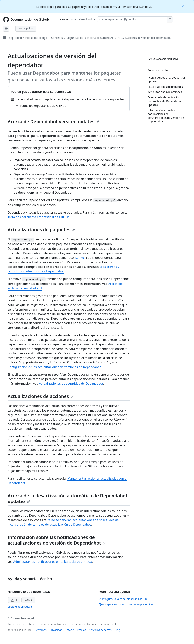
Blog (117, 630)
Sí (14, 600)
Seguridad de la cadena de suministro (90, 38)
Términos (41, 630)
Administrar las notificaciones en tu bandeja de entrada (53, 562)
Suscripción (26, 28)
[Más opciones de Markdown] (183, 59)
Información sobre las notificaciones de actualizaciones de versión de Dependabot (57, 540)
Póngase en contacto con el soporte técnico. (128, 604)
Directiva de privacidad (20, 607)
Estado (70, 630)
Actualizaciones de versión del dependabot (144, 38)
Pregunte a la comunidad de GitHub (123, 599)
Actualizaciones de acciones (41, 396)
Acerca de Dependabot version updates (53, 121)
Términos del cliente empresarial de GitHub (38, 217)
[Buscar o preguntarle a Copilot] (135, 19)
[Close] (183, 6)
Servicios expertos (100, 630)
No (28, 600)
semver (81, 258)
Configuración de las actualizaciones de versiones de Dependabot (54, 367)
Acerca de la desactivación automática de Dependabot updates (68, 498)
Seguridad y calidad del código (28, 38)
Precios (82, 630)
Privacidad (56, 630)
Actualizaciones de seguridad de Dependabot (71, 384)
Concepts (57, 38)
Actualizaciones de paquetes (41, 230)
